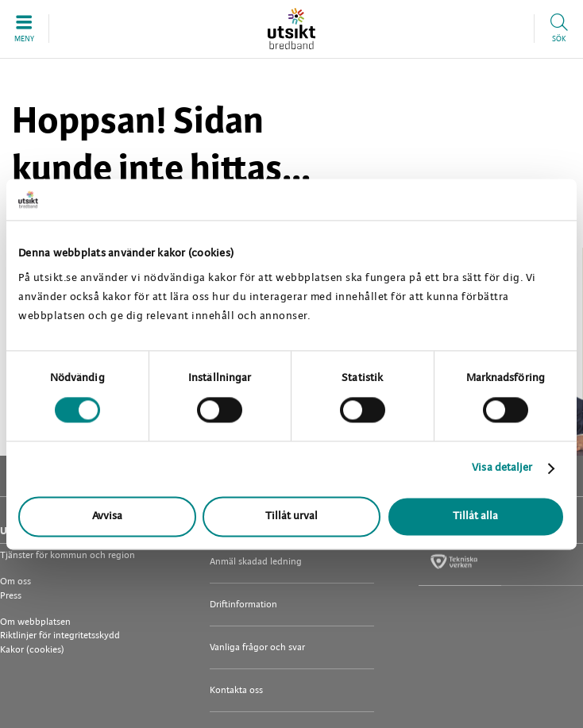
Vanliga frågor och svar (257, 647)
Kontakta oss (236, 690)
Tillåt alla (475, 516)
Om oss (15, 582)
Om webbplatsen (35, 622)
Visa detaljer (502, 469)
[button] (25, 29)
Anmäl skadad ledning (256, 562)
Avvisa (107, 516)
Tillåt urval (291, 516)
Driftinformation (243, 605)
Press (11, 596)
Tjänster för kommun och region (68, 555)
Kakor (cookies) (32, 650)
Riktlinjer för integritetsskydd (60, 636)
